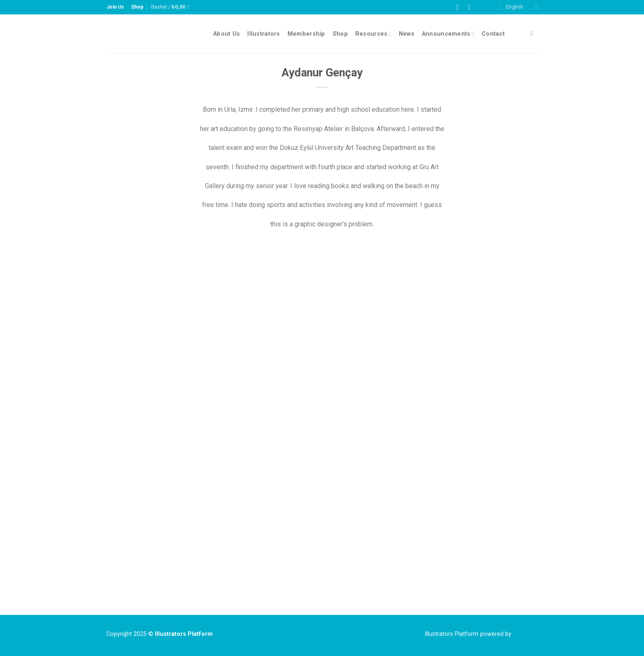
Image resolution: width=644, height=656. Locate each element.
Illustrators (263, 34)
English (522, 7)
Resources (373, 34)
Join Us (115, 7)
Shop (137, 7)
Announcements (448, 34)
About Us (227, 34)
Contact (493, 34)
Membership (306, 34)
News (407, 34)
